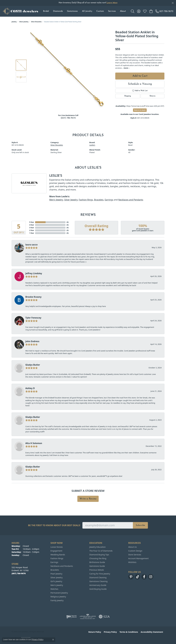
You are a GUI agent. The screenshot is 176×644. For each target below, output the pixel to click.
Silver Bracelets (36, 22)
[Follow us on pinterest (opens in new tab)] (131, 577)
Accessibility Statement (152, 632)
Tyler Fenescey (33, 318)
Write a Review (88, 499)
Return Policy (95, 632)
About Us (132, 547)
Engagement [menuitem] (56, 551)
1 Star (32, 233)
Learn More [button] (112, 3)
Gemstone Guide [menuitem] (97, 566)
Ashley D (30, 388)
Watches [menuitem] (54, 589)
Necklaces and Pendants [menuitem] (62, 566)
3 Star (32, 228)
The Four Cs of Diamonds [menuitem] (101, 551)
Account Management (138, 558)
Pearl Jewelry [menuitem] (56, 574)
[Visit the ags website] (88, 617)
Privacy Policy (110, 632)
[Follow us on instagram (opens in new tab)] (151, 577)
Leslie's (92, 145)
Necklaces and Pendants (131, 200)
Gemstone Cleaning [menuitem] (98, 581)
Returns (153, 96)
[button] (133, 11)
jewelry (14, 22)
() (68, 222)
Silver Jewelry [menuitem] (57, 577)
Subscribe (140, 525)
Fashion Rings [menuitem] (57, 558)
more (127, 68)
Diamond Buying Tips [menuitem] (99, 555)
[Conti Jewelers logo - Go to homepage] (20, 11)
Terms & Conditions (129, 632)
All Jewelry (87, 11)
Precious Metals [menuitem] (97, 570)
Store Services (135, 555)
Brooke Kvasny (33, 297)
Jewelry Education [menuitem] (97, 547)
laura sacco (31, 245)
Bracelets (99, 200)
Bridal (46, 11)
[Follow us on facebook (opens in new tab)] (144, 577)
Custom (100, 11)
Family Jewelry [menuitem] (57, 600)
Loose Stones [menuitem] (57, 547)
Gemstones (72, 11)
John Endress (32, 341)
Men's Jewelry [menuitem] (57, 585)
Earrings (109, 200)
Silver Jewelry (24, 22)
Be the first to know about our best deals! (54, 525)
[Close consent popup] (53, 640)
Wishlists (132, 562)
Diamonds (58, 11)
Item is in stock (140, 110)
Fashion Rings (86, 200)
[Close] (173, 3)
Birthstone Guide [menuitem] (97, 562)
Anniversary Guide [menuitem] (98, 585)
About (123, 11)
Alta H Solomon (34, 443)
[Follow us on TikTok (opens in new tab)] (138, 577)
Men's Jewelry (56, 200)
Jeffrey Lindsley (34, 273)
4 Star (32, 225)
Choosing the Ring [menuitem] (98, 558)
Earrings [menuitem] (54, 562)
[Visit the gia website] (104, 617)
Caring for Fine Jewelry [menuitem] (100, 574)
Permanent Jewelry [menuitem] (59, 593)
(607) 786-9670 (68, 118)
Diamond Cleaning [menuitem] (98, 577)
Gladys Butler (33, 365)
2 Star (32, 230)
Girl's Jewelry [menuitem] (56, 581)
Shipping (128, 96)
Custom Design (135, 551)
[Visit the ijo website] (71, 617)
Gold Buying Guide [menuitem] (98, 589)
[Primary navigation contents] (85, 11)
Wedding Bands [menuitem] (58, 555)
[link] (164, 11)
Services (112, 11)
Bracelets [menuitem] (55, 570)
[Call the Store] (19, 573)
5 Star (32, 222)
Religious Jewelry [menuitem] (58, 597)
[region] (69, 71)
